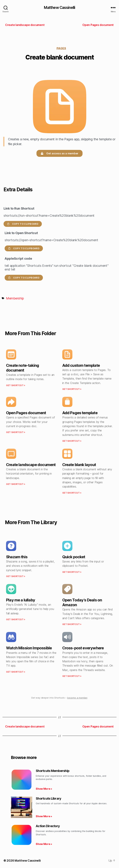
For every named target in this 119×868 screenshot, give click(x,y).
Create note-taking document (23, 368)
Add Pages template (80, 413)
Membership (15, 298)
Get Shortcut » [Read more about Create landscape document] (16, 484)
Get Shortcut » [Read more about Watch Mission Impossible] (16, 672)
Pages (61, 48)
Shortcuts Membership (53, 771)
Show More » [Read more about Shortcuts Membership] (44, 789)
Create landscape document (31, 465)
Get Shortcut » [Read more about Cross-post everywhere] (72, 676)
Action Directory (48, 826)
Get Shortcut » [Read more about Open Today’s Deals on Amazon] (72, 624)
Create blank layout (79, 465)
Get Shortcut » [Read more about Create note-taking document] (16, 385)
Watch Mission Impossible (29, 648)
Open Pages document (26, 413)
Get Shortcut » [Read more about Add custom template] (72, 389)
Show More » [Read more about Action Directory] (44, 844)
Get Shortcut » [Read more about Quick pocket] (72, 572)
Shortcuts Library (48, 798)
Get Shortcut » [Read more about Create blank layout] (72, 493)
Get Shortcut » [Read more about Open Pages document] (16, 432)
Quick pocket (74, 557)
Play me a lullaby (21, 600)
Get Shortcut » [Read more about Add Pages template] (72, 441)
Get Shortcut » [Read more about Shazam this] (16, 576)
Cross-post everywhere (83, 648)
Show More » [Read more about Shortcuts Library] (44, 816)
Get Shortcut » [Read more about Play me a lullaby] (16, 619)
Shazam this (17, 557)
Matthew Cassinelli (59, 8)
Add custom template (81, 365)
